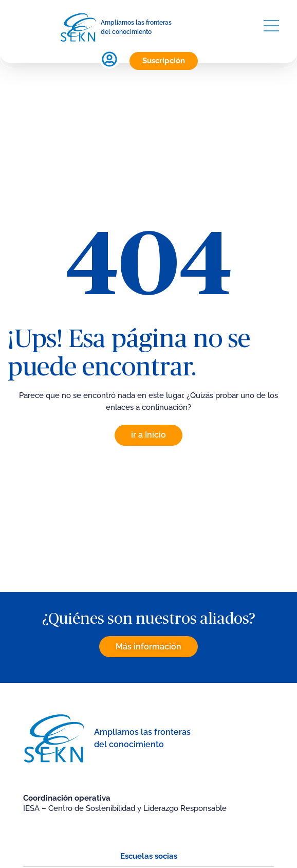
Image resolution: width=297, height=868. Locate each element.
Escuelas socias (149, 856)
